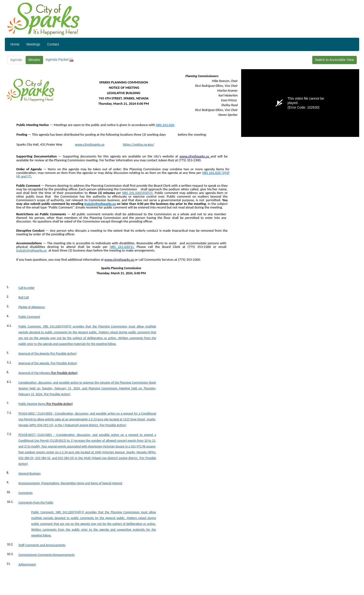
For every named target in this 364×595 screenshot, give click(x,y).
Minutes (34, 60)
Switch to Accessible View (334, 60)
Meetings (33, 44)
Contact (53, 44)
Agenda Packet (60, 59)
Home (15, 44)
